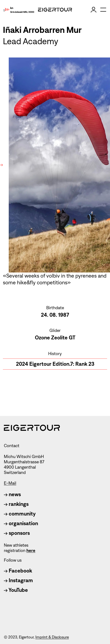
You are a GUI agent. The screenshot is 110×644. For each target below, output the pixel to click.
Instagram (18, 580)
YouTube (16, 590)
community (20, 514)
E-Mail (10, 483)
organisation (21, 523)
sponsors (17, 533)
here (31, 551)
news (12, 494)
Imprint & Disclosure (52, 637)
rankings (16, 504)
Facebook (18, 571)
